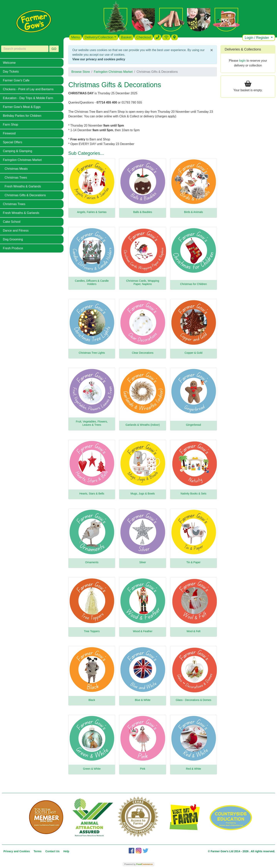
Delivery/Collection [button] (99, 37)
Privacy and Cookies (17, 851)
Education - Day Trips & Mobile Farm (28, 98)
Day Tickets (11, 72)
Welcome (9, 63)
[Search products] (25, 49)
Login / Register (257, 38)
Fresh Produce (13, 248)
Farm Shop (10, 125)
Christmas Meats (16, 169)
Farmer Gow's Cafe (16, 80)
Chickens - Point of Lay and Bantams (28, 89)
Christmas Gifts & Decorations (25, 195)
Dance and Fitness (16, 231)
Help (66, 851)
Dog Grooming (13, 239)
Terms (38, 851)
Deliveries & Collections (243, 49)
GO (54, 49)
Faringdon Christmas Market (22, 160)
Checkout (144, 37)
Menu (76, 37)
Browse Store (81, 72)
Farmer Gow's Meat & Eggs (22, 107)
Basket (126, 37)
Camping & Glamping (18, 151)
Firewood (9, 133)
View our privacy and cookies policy (99, 59)
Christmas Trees (16, 178)
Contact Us (53, 851)
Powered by (138, 864)
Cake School (12, 222)
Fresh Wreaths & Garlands (23, 186)
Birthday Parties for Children (22, 116)
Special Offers (13, 142)
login (242, 61)
